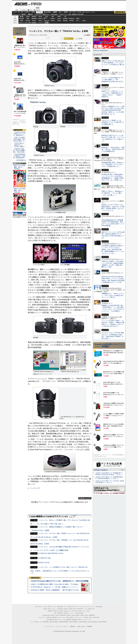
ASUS (59, 16)
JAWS (21, 21)
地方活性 (74, 14)
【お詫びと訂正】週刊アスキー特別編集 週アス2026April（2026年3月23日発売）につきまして (109, 474)
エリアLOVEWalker (44, 622)
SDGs (70, 14)
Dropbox (53, 21)
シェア (48, 38)
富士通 (22, 16)
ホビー (60, 12)
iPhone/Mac (47, 12)
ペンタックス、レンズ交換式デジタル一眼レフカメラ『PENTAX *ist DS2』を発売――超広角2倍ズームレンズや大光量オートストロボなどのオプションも (60, 570)
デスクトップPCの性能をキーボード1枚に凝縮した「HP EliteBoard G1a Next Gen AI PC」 (113, 80)
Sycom (40, 16)
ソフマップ (40, 23)
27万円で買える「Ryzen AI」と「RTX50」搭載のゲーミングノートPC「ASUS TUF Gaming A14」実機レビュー (72, 587)
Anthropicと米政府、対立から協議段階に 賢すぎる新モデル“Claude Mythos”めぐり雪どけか (65, 590)
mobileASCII (75, 620)
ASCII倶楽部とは (21, 160)
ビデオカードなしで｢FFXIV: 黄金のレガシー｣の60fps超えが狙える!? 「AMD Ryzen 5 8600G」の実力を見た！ (113, 336)
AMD (28, 19)
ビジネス (27, 12)
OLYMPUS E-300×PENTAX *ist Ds (50, 553)
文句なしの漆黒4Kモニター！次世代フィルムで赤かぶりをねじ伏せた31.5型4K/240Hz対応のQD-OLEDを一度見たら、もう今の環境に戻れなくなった (113, 110)
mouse (28, 16)
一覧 (61, 39)
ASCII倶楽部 (120, 12)
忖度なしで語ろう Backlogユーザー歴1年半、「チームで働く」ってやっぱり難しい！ (112, 193)
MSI (53, 16)
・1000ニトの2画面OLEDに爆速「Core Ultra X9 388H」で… (19, 139)
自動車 (55, 12)
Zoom (84, 21)
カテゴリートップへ (85, 498)
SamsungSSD (45, 18)
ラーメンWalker (35, 622)
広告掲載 (89, 626)
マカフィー (22, 23)
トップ (15, 12)
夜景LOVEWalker (74, 622)
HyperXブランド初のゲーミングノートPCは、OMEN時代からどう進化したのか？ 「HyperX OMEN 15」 (112, 94)
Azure (40, 21)
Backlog (65, 21)
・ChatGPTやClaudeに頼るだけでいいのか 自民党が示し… (19, 134)
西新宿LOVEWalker (64, 622)
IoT (22, 12)
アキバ (74, 12)
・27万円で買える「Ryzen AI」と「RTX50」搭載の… (19, 145)
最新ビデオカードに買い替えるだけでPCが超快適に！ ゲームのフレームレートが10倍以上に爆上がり (113, 64)
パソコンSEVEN (47, 16)
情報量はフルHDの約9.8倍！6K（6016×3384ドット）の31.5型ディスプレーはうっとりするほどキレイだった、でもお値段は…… (113, 308)
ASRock (53, 19)
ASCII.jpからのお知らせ (101, 470)
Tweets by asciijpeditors (100, 50)
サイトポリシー (50, 626)
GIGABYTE (40, 19)
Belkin (78, 19)
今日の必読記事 (50, 620)
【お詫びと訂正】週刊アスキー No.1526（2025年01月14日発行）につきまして (110, 482)
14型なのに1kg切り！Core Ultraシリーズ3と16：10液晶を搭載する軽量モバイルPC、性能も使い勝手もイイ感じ (113, 264)
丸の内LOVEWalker (93, 622)
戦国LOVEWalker (103, 622)
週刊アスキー (46, 14)
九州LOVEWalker (83, 622)
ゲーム (93, 12)
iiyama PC (66, 609)
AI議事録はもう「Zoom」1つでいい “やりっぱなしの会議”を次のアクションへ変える (113, 295)
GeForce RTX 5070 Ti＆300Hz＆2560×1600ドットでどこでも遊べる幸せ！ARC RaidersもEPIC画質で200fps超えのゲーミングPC (113, 279)
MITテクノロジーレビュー (85, 620)
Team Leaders (70, 617)
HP (65, 16)
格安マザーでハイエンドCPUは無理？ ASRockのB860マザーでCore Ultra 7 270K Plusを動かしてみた (113, 235)
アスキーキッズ (16, 14)
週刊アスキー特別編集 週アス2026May (20, 167)
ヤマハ (78, 21)
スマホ (79, 12)
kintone (34, 21)
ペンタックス (35, 488)
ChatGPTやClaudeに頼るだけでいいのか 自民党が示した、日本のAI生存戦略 (60, 581)
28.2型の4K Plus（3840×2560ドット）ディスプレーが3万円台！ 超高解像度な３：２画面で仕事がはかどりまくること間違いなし (113, 177)
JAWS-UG (56, 611)
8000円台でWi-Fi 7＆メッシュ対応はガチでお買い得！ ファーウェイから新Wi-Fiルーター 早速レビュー (113, 138)
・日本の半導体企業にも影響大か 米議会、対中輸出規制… (19, 156)
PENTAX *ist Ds (44, 562)
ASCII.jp (21, 4)
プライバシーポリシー (62, 626)
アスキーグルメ (38, 14)
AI (19, 12)
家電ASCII (30, 14)
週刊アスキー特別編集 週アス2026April (20, 190)
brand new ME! (80, 613)
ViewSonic (72, 19)
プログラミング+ (63, 14)
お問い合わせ (81, 626)
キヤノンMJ (28, 23)
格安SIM (24, 14)
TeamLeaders (54, 14)
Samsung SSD (46, 615)
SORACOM (63, 615)
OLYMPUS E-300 (44, 558)
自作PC (66, 12)
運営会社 (73, 626)
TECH (33, 12)
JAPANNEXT (34, 23)
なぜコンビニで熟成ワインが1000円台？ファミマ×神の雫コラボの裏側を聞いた (113, 122)
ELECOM (22, 19)
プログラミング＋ (79, 617)
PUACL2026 (80, 14)
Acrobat (28, 21)
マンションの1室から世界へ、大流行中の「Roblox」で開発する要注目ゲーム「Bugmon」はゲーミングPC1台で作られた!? (113, 323)
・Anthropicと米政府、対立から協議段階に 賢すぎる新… (19, 151)
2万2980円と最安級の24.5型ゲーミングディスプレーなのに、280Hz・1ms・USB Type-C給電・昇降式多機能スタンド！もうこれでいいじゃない (113, 249)
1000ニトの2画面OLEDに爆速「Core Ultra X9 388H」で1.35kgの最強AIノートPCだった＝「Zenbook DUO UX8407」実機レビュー (79, 584)
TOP (36, 607)
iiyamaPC (34, 16)
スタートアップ (86, 12)
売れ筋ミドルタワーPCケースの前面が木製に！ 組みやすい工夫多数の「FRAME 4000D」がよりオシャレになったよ (113, 207)
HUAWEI (65, 19)
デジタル (35, 4)
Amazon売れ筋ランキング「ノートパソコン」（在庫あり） (19, 31)
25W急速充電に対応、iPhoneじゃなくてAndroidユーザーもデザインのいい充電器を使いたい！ (113, 164)
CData (59, 21)
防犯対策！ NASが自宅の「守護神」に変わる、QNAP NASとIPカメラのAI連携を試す (113, 149)
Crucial (59, 19)
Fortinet (72, 21)
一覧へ (122, 470)
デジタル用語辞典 (67, 620)
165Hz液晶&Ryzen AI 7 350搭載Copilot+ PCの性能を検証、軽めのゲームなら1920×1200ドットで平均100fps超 (113, 223)
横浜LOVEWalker (54, 622)
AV (71, 12)
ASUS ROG (34, 19)
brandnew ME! (47, 23)
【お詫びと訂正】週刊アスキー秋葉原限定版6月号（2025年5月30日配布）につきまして (109, 478)
